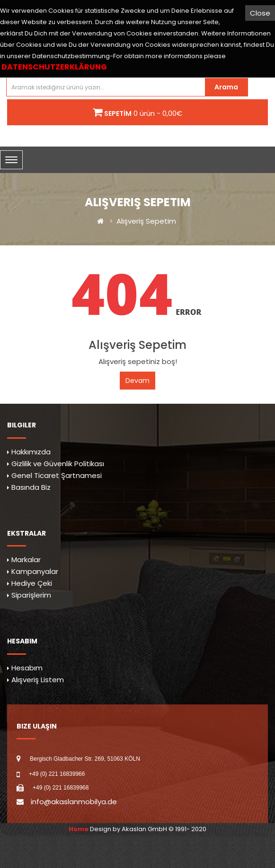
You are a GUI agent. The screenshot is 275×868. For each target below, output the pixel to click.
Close (260, 13)
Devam (137, 381)
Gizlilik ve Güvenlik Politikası (58, 464)
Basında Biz (31, 487)
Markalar (26, 560)
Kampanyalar (35, 571)
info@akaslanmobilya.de (74, 802)
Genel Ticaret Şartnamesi (57, 475)
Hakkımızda (31, 452)
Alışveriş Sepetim (146, 221)
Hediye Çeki (32, 583)
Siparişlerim (31, 595)
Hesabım (27, 668)
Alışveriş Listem (38, 680)
